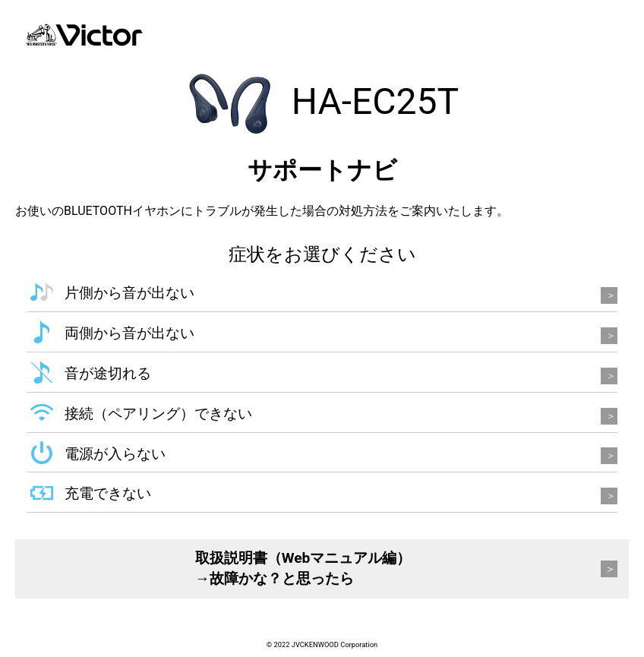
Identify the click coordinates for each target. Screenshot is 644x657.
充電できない (108, 493)
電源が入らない (115, 454)
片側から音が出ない (129, 293)
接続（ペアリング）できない (158, 414)
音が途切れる (108, 373)
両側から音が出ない (129, 333)
